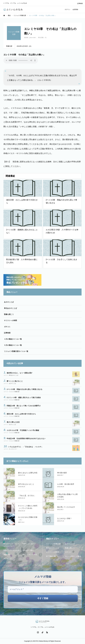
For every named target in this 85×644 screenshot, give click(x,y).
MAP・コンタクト (29, 544)
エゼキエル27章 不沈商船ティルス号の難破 (23, 430)
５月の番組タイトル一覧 (13, 345)
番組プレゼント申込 (30, 554)
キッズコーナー (13, 449)
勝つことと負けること (15, 381)
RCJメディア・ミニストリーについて (11, 545)
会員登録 (75, 9)
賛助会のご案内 (28, 550)
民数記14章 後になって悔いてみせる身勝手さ (24, 406)
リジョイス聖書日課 (14, 392)
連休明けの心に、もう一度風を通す (20, 373)
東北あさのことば (10, 308)
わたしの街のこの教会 (73, 556)
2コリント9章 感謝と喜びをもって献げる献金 (24, 397)
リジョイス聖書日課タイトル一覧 (16, 351)
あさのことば (9, 302)
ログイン (68, 9)
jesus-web (33, 38)
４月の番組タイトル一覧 (13, 339)
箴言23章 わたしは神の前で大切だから (21, 414)
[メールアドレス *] (43, 589)
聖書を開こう (9, 314)
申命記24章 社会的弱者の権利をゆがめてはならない (26, 438)
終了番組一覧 (51, 556)
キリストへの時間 (10, 320)
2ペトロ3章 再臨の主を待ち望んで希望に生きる (24, 389)
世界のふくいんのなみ (12, 550)
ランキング (7, 559)
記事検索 (80, 3)
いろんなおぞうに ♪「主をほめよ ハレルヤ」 (26, 447)
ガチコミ (7, 327)
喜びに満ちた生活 (13, 422)
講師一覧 (7, 554)
